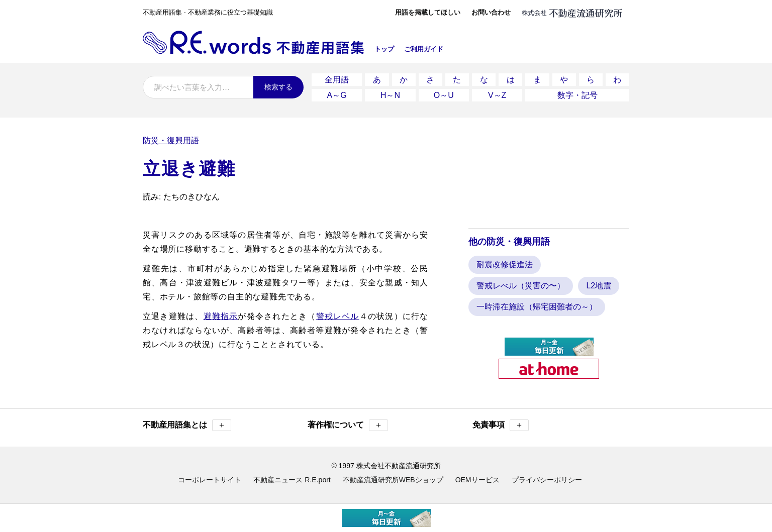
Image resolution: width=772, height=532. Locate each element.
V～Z (497, 95)
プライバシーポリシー (547, 480)
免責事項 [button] (501, 425)
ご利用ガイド (424, 49)
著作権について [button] (348, 425)
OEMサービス (477, 480)
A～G (337, 95)
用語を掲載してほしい (428, 12)
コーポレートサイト (210, 480)
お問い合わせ (491, 12)
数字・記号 (577, 95)
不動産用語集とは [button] (187, 425)
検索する (278, 87)
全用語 (337, 80)
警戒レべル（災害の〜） (521, 286)
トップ (384, 49)
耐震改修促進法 (505, 264)
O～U (444, 95)
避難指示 (221, 316)
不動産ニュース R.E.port (292, 480)
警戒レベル (338, 316)
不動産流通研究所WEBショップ (393, 480)
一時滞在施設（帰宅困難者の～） (537, 307)
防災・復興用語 (171, 140)
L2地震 (599, 286)
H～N (390, 95)
